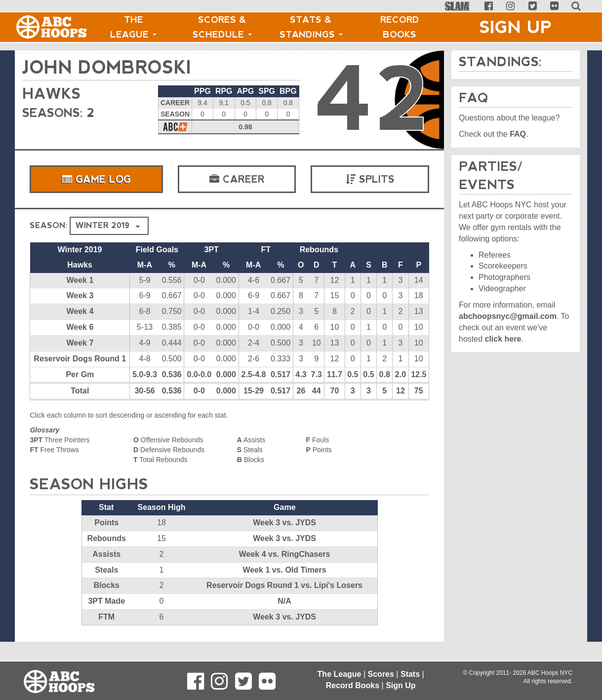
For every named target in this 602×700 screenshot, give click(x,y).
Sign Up (516, 27)
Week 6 (80, 327)
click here (503, 339)
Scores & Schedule (222, 27)
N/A (284, 601)
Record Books (400, 27)
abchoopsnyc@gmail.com (508, 316)
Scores (381, 674)
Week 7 (80, 343)
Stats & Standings (311, 27)
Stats (410, 674)
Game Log (96, 179)
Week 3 (80, 295)
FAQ (518, 134)
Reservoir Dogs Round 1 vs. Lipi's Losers (284, 585)
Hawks (52, 94)
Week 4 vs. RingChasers (285, 554)
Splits (370, 179)
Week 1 (80, 280)
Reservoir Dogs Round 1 (80, 359)
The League (133, 27)
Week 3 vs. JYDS (284, 523)
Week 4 (80, 311)
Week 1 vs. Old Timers (284, 570)
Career (237, 179)
